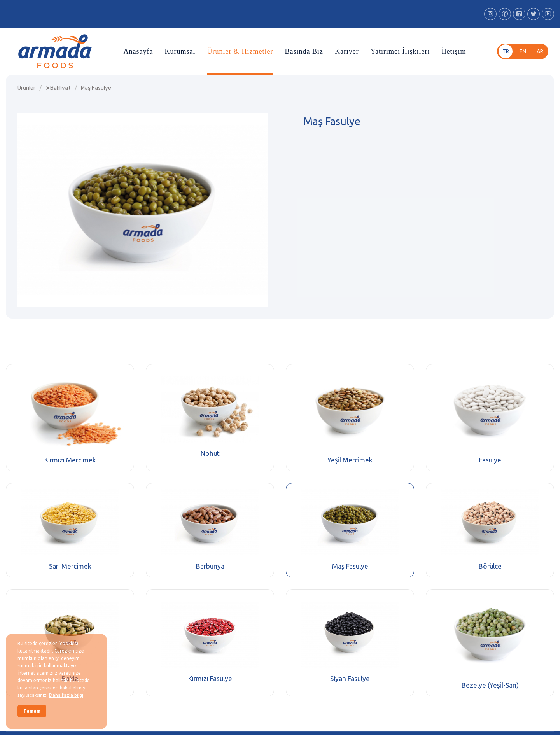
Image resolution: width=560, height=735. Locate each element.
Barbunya (210, 566)
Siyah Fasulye (350, 679)
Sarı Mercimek (70, 566)
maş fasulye (96, 88)
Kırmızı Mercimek (70, 460)
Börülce (490, 566)
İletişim (454, 51)
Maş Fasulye (350, 566)
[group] (143, 210)
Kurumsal (180, 51)
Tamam (32, 711)
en (523, 51)
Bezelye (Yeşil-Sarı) (490, 685)
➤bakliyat (58, 88)
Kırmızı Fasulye (210, 679)
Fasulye (490, 460)
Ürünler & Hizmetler (240, 51)
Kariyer (347, 51)
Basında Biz (304, 51)
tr (506, 51)
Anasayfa (138, 51)
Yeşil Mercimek (350, 460)
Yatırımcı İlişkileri (400, 51)
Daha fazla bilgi (66, 695)
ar (540, 51)
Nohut (210, 453)
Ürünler (26, 88)
